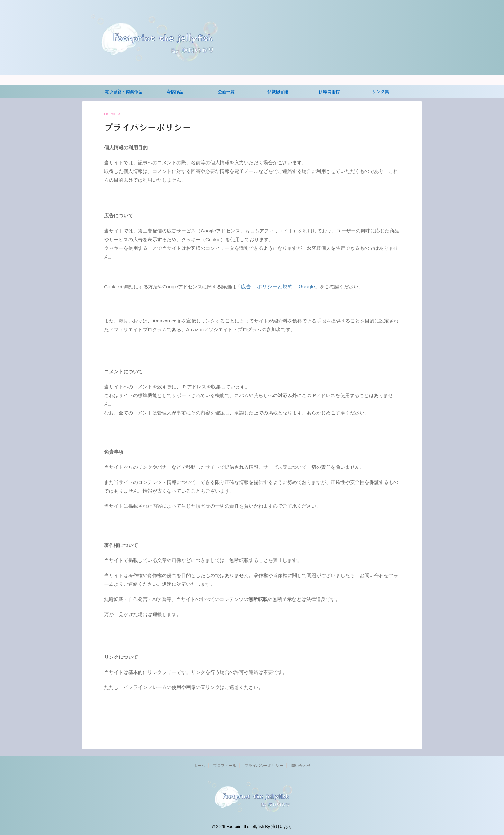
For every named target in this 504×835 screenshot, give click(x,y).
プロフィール (225, 765)
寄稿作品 (175, 91)
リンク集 (381, 91)
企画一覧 (226, 91)
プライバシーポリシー (264, 765)
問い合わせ (301, 765)
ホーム (199, 765)
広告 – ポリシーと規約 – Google (276, 286)
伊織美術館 (329, 91)
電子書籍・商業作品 (124, 91)
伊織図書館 (278, 91)
